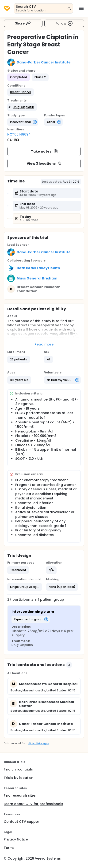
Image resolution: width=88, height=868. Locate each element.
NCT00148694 (19, 134)
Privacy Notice (16, 839)
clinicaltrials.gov (38, 743)
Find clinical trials (18, 769)
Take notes (44, 151)
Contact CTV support (22, 822)
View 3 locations (44, 164)
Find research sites (20, 795)
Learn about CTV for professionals (33, 804)
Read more (44, 344)
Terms (9, 848)
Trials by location (19, 778)
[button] (21, 92)
